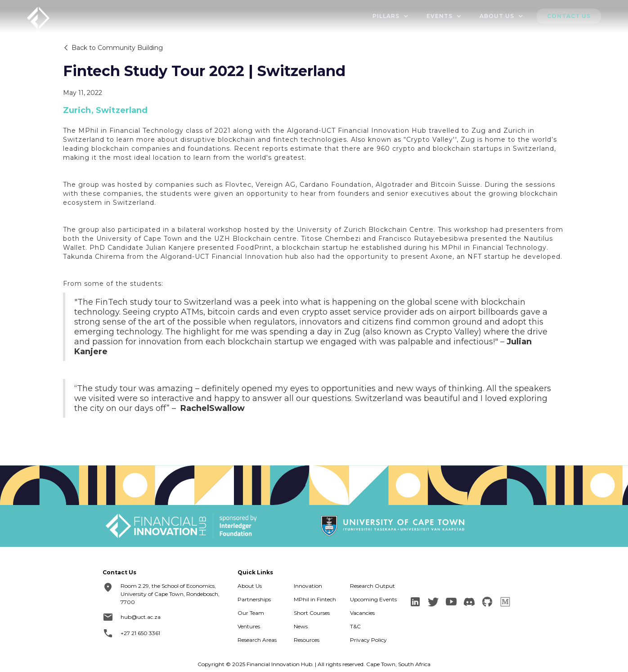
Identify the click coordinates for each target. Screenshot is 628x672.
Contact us (569, 16)
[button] (390, 16)
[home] (38, 17)
